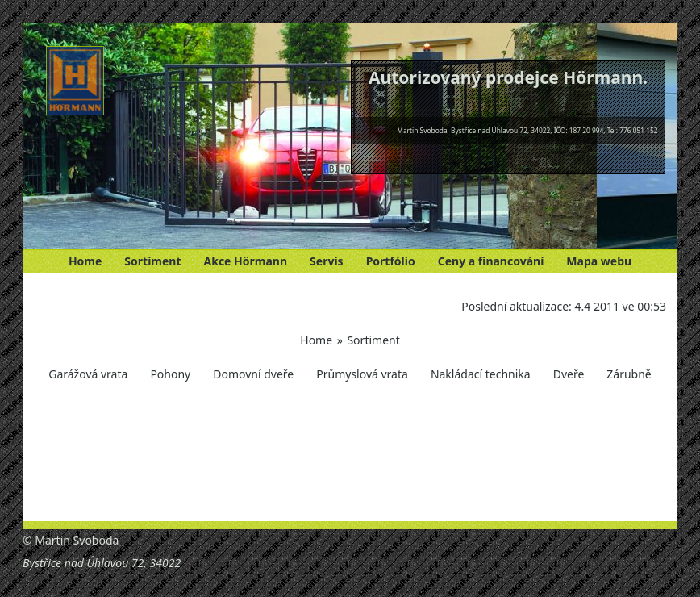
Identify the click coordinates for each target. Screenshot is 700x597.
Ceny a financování (491, 261)
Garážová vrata (88, 374)
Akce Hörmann (246, 261)
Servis (327, 261)
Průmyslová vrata (362, 374)
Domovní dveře (253, 374)
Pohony (170, 374)
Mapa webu (599, 261)
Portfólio (391, 261)
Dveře (569, 374)
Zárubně (629, 374)
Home (85, 261)
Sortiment (152, 261)
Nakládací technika (481, 374)
